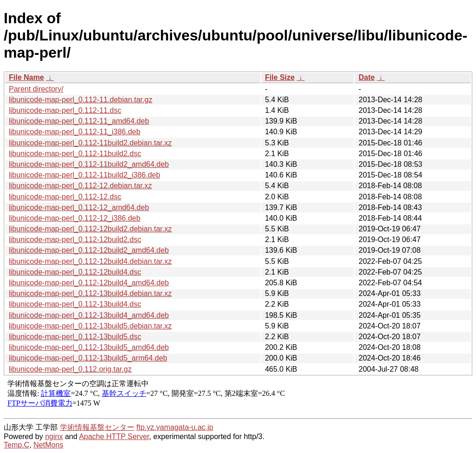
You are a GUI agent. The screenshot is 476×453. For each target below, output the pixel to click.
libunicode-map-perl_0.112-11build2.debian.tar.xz (90, 143)
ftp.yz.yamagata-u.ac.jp (175, 427)
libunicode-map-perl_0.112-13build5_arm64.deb (88, 358)
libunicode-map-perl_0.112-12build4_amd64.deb (89, 283)
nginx (54, 437)
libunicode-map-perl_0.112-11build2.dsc (75, 154)
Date (367, 77)
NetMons (48, 445)
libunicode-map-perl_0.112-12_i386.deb (75, 218)
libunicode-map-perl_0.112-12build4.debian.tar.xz (90, 261)
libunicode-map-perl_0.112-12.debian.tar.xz (80, 186)
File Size (280, 77)
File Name (26, 77)
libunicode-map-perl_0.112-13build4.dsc (75, 304)
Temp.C (17, 445)
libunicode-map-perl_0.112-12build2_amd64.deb (89, 250)
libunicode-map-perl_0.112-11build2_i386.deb (85, 175)
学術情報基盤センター (97, 427)
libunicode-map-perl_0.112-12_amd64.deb (79, 207)
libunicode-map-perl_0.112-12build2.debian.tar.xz (90, 229)
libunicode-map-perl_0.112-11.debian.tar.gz (81, 100)
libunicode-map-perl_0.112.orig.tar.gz (70, 369)
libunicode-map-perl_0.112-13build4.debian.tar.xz (90, 293)
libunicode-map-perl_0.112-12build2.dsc (75, 240)
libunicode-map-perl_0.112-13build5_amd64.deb (89, 347)
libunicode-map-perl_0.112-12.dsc (65, 197)
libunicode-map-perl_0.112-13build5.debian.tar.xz (90, 326)
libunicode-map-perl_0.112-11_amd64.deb (79, 121)
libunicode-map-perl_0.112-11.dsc (65, 110)
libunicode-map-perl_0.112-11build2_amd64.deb (89, 164)
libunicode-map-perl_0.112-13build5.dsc (75, 337)
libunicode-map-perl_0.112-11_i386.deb (75, 132)
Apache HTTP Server (114, 437)
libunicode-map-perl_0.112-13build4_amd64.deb (89, 315)
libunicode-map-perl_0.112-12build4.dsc (75, 272)
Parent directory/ (36, 89)
